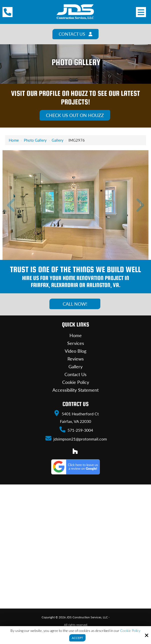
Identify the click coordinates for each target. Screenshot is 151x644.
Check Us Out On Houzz (75, 115)
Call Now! (75, 304)
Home (14, 140)
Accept (77, 638)
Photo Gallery (35, 140)
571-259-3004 (76, 430)
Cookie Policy (130, 631)
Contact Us (76, 34)
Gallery (58, 140)
